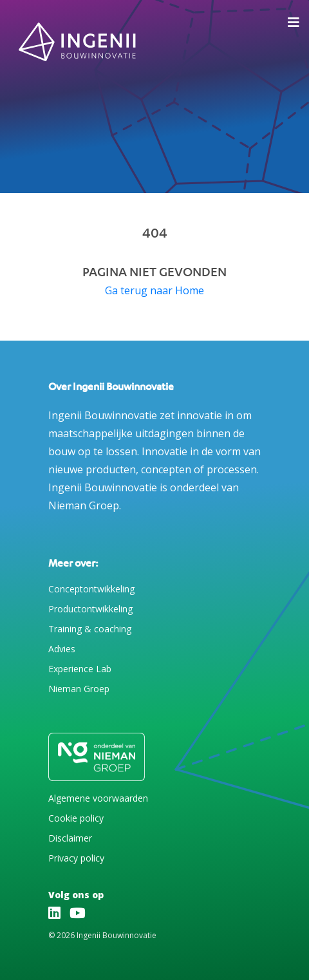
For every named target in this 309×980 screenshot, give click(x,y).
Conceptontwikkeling (91, 589)
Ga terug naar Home (154, 290)
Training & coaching (90, 629)
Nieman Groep (79, 689)
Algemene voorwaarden (98, 798)
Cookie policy (76, 818)
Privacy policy (76, 858)
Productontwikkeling (90, 609)
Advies (62, 649)
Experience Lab (80, 669)
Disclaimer (70, 838)
